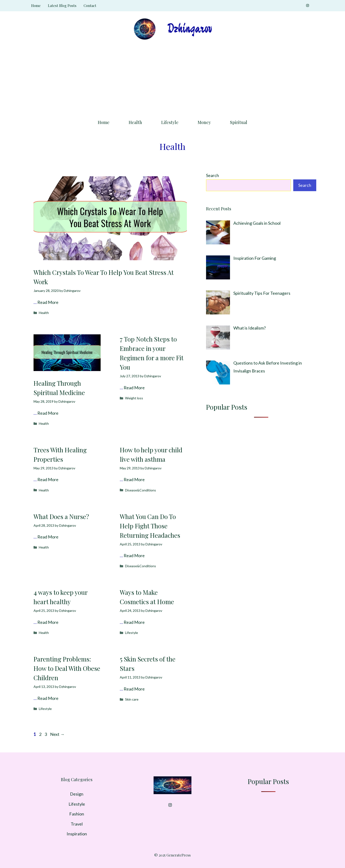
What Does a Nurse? (61, 517)
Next (57, 734)
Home (36, 6)
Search (213, 175)
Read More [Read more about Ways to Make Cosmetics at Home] (134, 622)
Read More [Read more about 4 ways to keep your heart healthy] (48, 622)
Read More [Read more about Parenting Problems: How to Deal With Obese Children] (48, 698)
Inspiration (77, 834)
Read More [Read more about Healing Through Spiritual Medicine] (48, 413)
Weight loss (134, 398)
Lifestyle (170, 122)
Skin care (132, 699)
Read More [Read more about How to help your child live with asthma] (134, 479)
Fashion (77, 814)
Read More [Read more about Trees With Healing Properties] (48, 479)
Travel (77, 824)
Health (135, 122)
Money (204, 122)
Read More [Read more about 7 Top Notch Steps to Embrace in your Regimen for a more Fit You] (134, 388)
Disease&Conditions (141, 490)
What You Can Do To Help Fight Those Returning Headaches (150, 526)
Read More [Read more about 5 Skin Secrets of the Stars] (134, 689)
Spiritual (239, 122)
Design (77, 794)
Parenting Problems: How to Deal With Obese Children (67, 668)
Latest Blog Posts (62, 6)
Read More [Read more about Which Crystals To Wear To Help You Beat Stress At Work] (48, 302)
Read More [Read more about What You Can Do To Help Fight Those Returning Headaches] (134, 555)
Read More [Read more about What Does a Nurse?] (48, 537)
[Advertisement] (172, 78)
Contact (90, 6)
